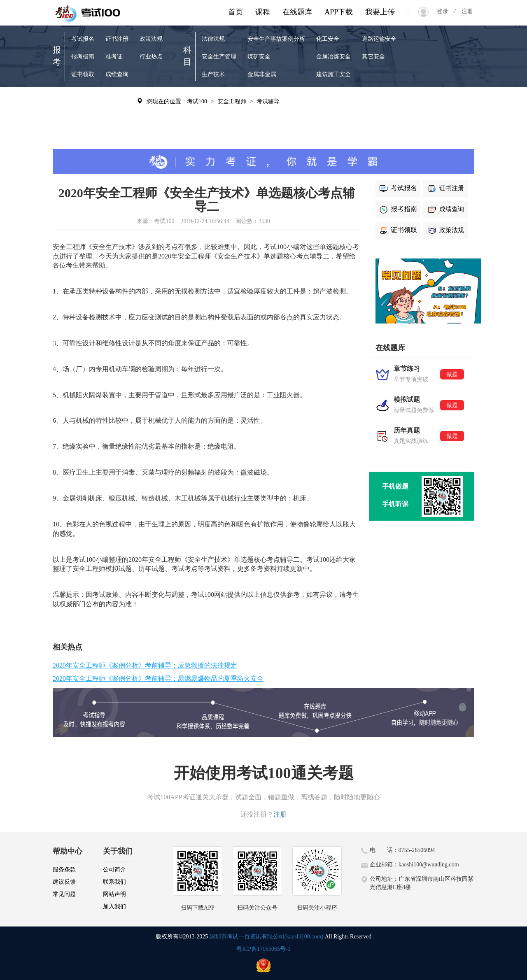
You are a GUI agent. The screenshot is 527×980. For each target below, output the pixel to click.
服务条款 (64, 869)
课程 (263, 12)
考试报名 (83, 39)
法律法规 (213, 39)
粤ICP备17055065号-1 (263, 949)
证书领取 (83, 74)
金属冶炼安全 (333, 57)
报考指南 (83, 57)
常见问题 (64, 894)
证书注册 (117, 39)
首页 (236, 12)
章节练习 (83, 101)
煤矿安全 (259, 57)
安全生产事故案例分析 (276, 39)
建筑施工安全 (333, 74)
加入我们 (114, 907)
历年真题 (83, 136)
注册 (464, 11)
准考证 (114, 57)
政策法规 (151, 39)
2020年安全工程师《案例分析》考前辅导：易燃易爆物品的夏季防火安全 (158, 679)
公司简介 (114, 869)
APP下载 (339, 12)
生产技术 (213, 74)
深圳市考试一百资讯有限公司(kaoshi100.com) (266, 937)
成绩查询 (117, 74)
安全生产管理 (219, 57)
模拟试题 (83, 118)
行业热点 (151, 57)
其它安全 (373, 57)
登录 (445, 11)
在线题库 (297, 12)
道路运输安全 (379, 39)
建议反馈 (64, 882)
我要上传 (380, 12)
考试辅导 (117, 101)
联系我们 (114, 882)
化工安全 (328, 39)
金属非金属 (262, 74)
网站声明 (114, 894)
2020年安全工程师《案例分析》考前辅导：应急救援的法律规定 (145, 665)
